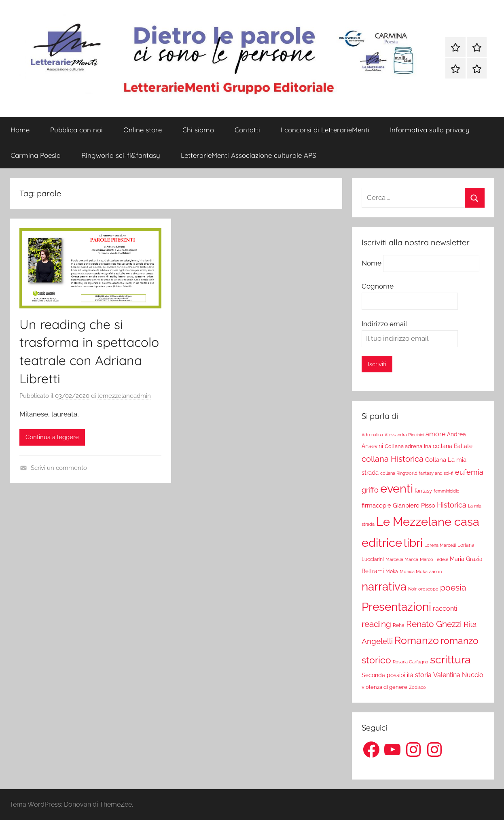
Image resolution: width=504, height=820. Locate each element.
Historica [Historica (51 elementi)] (452, 505)
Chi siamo (198, 130)
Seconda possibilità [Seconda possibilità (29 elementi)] (388, 675)
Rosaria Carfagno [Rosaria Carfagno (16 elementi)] (411, 662)
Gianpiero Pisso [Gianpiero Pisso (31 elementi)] (414, 505)
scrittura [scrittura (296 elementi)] (450, 659)
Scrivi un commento (59, 468)
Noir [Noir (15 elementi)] (412, 589)
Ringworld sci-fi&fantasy (121, 155)
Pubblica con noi (76, 130)
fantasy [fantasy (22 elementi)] (423, 491)
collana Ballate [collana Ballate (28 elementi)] (453, 446)
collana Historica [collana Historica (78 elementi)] (393, 459)
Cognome (378, 286)
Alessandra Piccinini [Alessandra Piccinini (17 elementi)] (404, 435)
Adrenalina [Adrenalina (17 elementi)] (372, 435)
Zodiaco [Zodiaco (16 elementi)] (417, 687)
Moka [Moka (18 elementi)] (392, 571)
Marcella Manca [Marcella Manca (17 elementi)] (402, 559)
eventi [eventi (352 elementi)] (397, 489)
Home (20, 130)
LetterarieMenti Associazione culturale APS (249, 155)
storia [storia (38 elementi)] (423, 675)
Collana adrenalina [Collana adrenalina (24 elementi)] (408, 446)
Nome (372, 263)
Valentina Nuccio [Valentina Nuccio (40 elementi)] (458, 675)
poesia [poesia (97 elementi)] (453, 587)
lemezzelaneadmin (124, 396)
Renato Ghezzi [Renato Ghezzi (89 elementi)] (434, 624)
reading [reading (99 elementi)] (376, 624)
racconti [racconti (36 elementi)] (445, 609)
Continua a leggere (52, 437)
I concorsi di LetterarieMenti (325, 130)
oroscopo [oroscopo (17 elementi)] (428, 589)
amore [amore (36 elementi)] (435, 434)
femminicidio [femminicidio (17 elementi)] (447, 491)
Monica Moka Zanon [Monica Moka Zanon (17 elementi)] (421, 571)
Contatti (247, 130)
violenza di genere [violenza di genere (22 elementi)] (384, 687)
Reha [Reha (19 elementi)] (399, 625)
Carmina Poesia (36, 155)
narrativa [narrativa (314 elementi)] (384, 587)
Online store (143, 130)
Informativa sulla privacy (430, 130)
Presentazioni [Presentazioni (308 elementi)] (396, 607)
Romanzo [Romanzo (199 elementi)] (417, 640)
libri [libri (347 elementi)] (413, 543)
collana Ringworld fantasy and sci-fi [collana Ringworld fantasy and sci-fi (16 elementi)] (417, 473)
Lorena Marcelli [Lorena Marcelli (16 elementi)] (440, 545)
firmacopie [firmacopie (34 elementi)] (376, 506)
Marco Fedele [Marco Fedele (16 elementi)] (434, 560)
